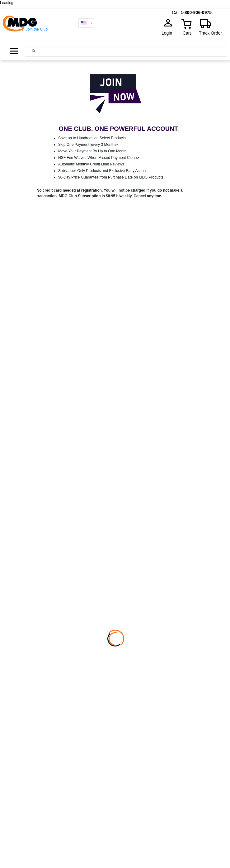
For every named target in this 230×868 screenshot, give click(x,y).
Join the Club (37, 29)
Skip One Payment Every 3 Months (88, 145)
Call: (176, 12)
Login (169, 33)
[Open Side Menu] (14, 51)
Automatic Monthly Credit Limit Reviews (91, 164)
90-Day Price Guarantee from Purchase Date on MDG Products (111, 177)
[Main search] (34, 51)
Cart (187, 33)
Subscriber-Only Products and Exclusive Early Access (103, 171)
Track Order (210, 33)
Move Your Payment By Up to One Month (92, 151)
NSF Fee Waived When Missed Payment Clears (99, 158)
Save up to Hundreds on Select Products (92, 138)
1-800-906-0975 (196, 12)
